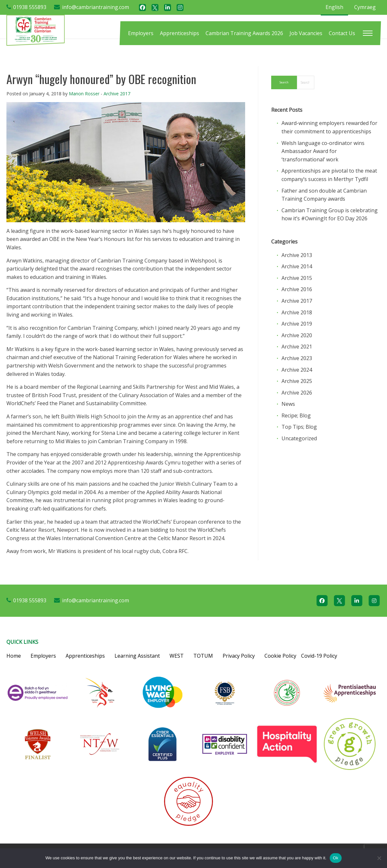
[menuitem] (141, 33)
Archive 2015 (297, 278)
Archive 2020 (297, 335)
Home (14, 656)
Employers (141, 33)
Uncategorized (299, 438)
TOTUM (203, 656)
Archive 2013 (297, 255)
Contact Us (342, 33)
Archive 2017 (117, 94)
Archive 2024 (297, 370)
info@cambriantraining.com (96, 7)
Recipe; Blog (296, 415)
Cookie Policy (280, 656)
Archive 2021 (297, 347)
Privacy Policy (239, 656)
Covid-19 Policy (319, 656)
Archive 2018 (297, 312)
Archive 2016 (297, 289)
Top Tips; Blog (299, 427)
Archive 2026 (297, 393)
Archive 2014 (297, 266)
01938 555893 (30, 7)
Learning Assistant (137, 656)
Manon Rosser (84, 94)
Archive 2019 (297, 324)
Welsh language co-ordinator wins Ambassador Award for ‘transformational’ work (323, 151)
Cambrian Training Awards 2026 (244, 33)
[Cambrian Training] (36, 30)
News (288, 404)
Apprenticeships (180, 33)
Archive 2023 (297, 358)
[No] (379, 858)
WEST (177, 656)
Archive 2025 (297, 381)
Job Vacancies (306, 33)
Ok (336, 858)
